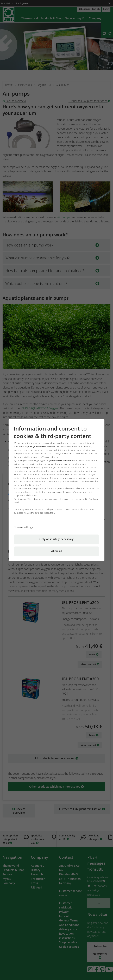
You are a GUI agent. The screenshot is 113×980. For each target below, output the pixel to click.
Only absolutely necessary (56, 539)
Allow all (57, 551)
